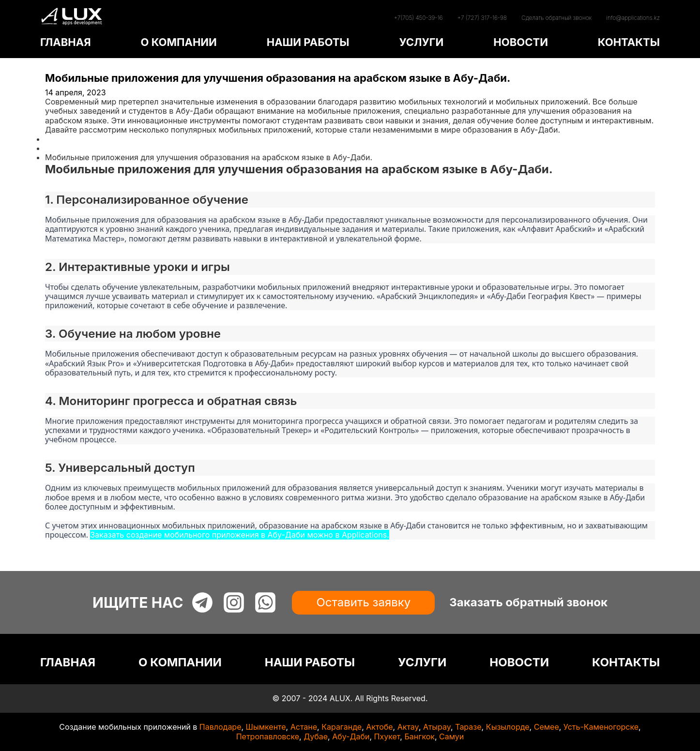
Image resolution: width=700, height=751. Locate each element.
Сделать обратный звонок (556, 18)
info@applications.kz (633, 18)
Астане (304, 727)
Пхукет (387, 736)
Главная (61, 139)
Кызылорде (508, 727)
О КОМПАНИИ (178, 42)
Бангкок (419, 736)
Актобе (379, 727)
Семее (547, 727)
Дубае (316, 736)
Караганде (342, 727)
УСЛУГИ (421, 42)
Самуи (451, 736)
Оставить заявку (363, 602)
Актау (408, 727)
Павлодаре (221, 727)
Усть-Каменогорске (601, 727)
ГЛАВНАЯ (66, 42)
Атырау (437, 727)
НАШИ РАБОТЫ (308, 42)
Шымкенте (266, 727)
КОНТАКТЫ (629, 42)
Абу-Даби (351, 736)
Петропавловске (268, 736)
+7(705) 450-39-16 (418, 18)
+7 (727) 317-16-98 (482, 18)
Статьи (58, 148)
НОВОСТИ (521, 42)
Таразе (468, 727)
